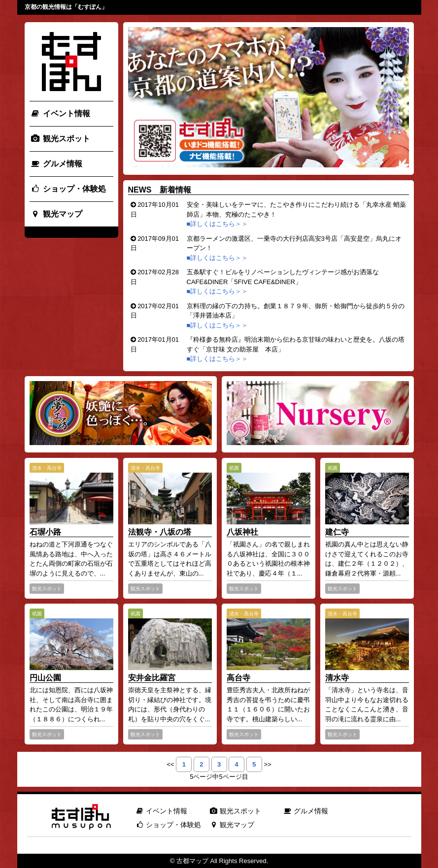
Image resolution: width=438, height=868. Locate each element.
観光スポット (60, 139)
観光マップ (56, 214)
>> (267, 764)
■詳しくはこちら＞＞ (218, 224)
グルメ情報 (56, 164)
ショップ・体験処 (68, 189)
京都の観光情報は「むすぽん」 (66, 7)
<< (170, 764)
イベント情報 (60, 113)
